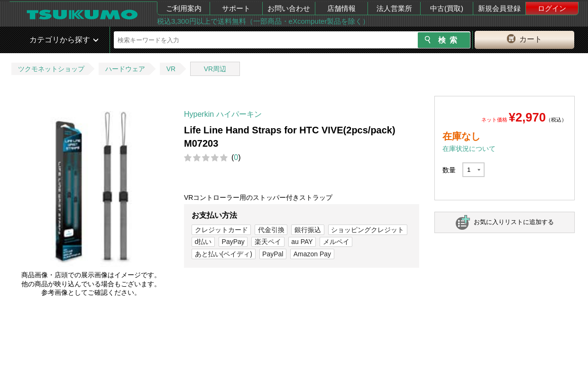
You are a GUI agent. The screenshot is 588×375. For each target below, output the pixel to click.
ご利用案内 (184, 8)
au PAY (302, 242)
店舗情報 (341, 8)
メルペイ (336, 242)
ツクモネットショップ (51, 69)
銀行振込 (308, 230)
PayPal (273, 254)
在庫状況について (469, 149)
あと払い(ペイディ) (224, 254)
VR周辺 (215, 69)
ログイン (552, 8)
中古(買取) (447, 8)
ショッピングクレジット (367, 230)
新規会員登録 (499, 8)
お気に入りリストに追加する (514, 222)
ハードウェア (125, 69)
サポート (236, 8)
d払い (203, 242)
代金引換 (271, 230)
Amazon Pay (312, 254)
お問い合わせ (289, 8)
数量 (449, 170)
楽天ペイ (268, 242)
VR (171, 69)
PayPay (233, 242)
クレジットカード (221, 230)
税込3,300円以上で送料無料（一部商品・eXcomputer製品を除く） (263, 21)
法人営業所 (394, 8)
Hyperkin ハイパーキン (223, 114)
